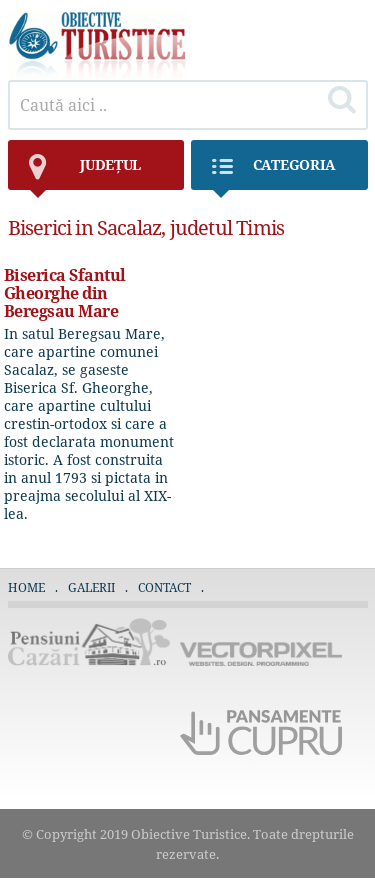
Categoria (273, 172)
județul (85, 172)
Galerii (91, 587)
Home (26, 587)
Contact (164, 587)
